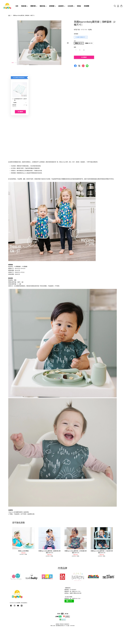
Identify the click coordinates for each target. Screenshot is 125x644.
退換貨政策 (67, 624)
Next (68, 43)
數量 (75, 47)
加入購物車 (20, 112)
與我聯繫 (87, 6)
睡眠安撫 (43, 6)
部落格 (79, 6)
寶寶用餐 (34, 6)
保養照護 (52, 6)
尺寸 (75, 41)
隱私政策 (62, 624)
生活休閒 (71, 6)
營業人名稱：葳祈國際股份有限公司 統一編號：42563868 (63, 626)
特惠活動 (24, 6)
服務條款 (58, 624)
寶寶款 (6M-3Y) (79, 43)
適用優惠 (76, 34)
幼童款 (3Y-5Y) (89, 43)
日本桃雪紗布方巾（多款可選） (20, 100)
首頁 (17, 6)
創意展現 (62, 6)
